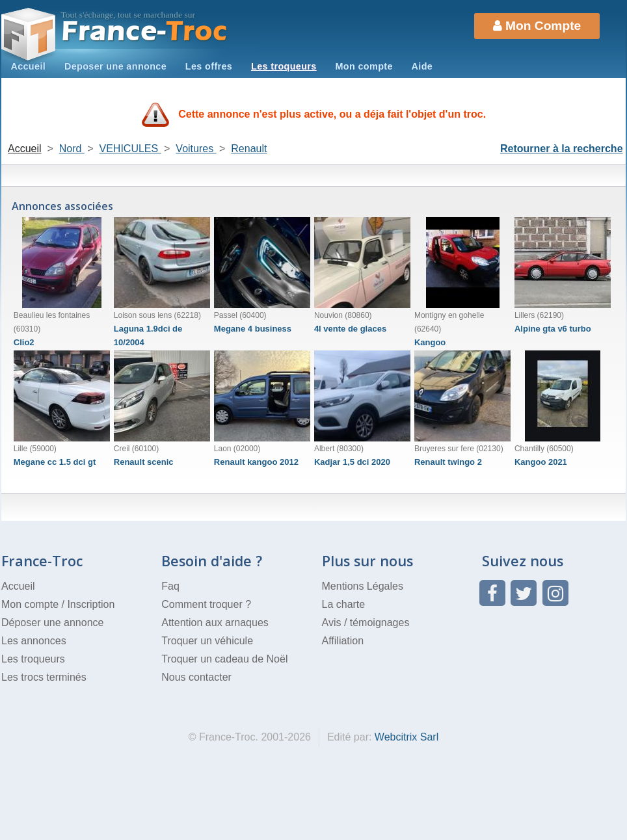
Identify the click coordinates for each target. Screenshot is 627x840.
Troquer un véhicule (207, 641)
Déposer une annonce (52, 623)
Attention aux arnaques (215, 623)
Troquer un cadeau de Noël (224, 659)
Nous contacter (196, 677)
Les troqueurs (284, 66)
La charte (344, 604)
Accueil (28, 66)
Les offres (209, 66)
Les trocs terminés (44, 677)
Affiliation (343, 641)
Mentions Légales (363, 586)
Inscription (91, 604)
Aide (422, 66)
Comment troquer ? (206, 604)
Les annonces (34, 641)
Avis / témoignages (366, 623)
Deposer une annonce (115, 66)
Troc (145, 32)
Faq (170, 586)
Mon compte (364, 66)
